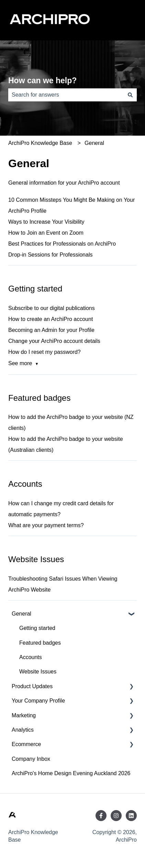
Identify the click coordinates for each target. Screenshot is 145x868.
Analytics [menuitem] (23, 730)
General (94, 143)
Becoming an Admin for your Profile (51, 330)
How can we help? (42, 80)
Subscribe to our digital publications (52, 308)
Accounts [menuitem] (31, 657)
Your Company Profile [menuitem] (38, 701)
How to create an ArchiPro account (51, 319)
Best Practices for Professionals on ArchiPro (62, 244)
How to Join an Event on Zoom (46, 233)
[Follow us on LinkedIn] (131, 816)
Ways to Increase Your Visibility (46, 222)
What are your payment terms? (46, 525)
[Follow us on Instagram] (116, 816)
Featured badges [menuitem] (40, 643)
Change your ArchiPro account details (54, 341)
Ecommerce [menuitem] (26, 744)
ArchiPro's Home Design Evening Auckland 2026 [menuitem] (71, 773)
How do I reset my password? (44, 352)
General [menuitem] (21, 614)
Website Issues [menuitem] (38, 672)
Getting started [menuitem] (37, 628)
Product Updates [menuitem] (32, 686)
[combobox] (66, 95)
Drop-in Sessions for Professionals (50, 255)
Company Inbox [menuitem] (31, 759)
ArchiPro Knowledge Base (40, 143)
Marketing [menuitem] (24, 715)
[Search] (130, 95)
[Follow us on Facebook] (101, 816)
